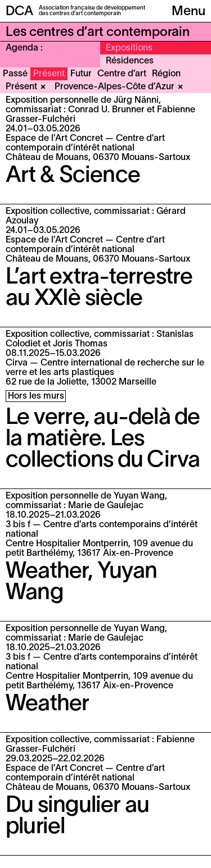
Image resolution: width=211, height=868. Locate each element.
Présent (49, 74)
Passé (15, 74)
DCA (19, 12)
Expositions (129, 48)
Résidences (130, 61)
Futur (81, 74)
